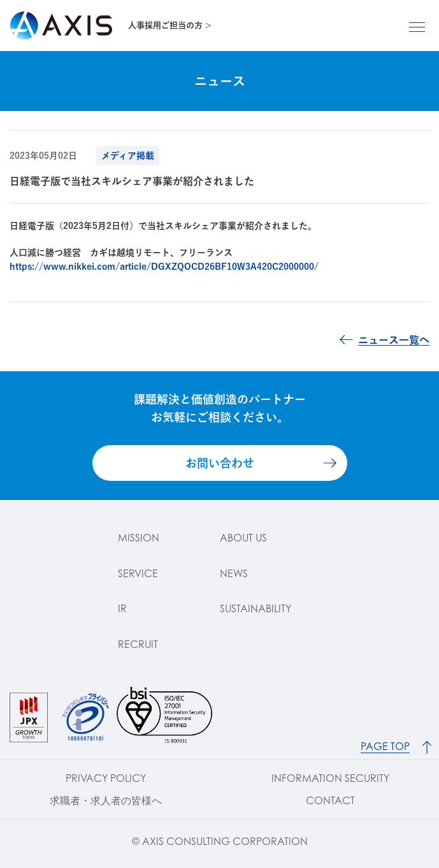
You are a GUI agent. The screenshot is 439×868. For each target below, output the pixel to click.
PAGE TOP (385, 747)
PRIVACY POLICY (106, 778)
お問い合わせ (220, 463)
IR (122, 608)
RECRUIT (138, 644)
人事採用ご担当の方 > (170, 25)
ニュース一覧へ (394, 340)
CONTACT (330, 801)
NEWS (234, 573)
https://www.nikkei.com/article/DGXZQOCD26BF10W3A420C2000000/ (164, 267)
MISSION (139, 538)
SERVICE (138, 573)
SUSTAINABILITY (255, 608)
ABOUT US (243, 538)
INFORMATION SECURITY (330, 778)
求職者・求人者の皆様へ (106, 801)
